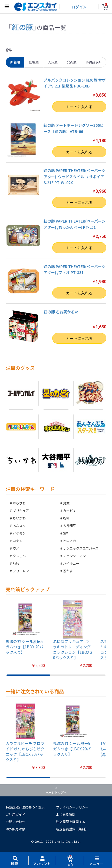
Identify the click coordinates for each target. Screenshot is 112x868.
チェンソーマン (74, 556)
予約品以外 (94, 62)
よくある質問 (66, 814)
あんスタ (19, 526)
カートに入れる (79, 107)
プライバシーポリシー (72, 807)
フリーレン (21, 571)
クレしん (19, 556)
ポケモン (19, 533)
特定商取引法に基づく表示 (25, 807)
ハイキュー (71, 563)
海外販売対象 (15, 829)
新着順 (15, 62)
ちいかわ (19, 518)
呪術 (66, 518)
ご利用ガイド (15, 814)
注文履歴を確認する (71, 822)
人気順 (53, 62)
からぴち (19, 503)
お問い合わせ (15, 822)
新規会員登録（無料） (72, 829)
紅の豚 (22, 27)
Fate (16, 563)
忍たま (68, 571)
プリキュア (21, 510)
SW (65, 533)
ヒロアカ (70, 541)
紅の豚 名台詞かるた (61, 312)
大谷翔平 (70, 526)
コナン (18, 541)
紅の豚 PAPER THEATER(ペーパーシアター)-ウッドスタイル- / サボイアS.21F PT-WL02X (75, 176)
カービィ (70, 510)
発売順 (72, 62)
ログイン (79, 7)
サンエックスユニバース (81, 548)
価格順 (34, 62)
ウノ (16, 548)
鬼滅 (66, 503)
